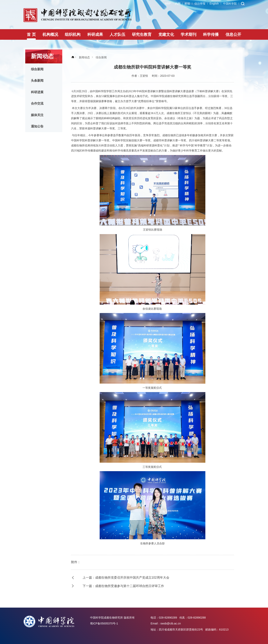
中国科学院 (230, 4)
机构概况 (50, 34)
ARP (168, 4)
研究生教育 (142, 34)
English (214, 4)
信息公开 (233, 34)
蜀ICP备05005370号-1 (104, 623)
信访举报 (200, 4)
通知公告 (37, 126)
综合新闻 (37, 69)
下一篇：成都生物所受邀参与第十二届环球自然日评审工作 (123, 586)
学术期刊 (189, 34)
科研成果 (95, 34)
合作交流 (37, 103)
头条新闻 (37, 80)
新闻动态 (84, 57)
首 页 (31, 34)
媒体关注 (37, 115)
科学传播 (211, 34)
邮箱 (187, 4)
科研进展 (37, 92)
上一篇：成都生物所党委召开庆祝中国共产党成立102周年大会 (126, 577)
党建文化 (166, 34)
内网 (178, 4)
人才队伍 (117, 34)
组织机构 (73, 34)
